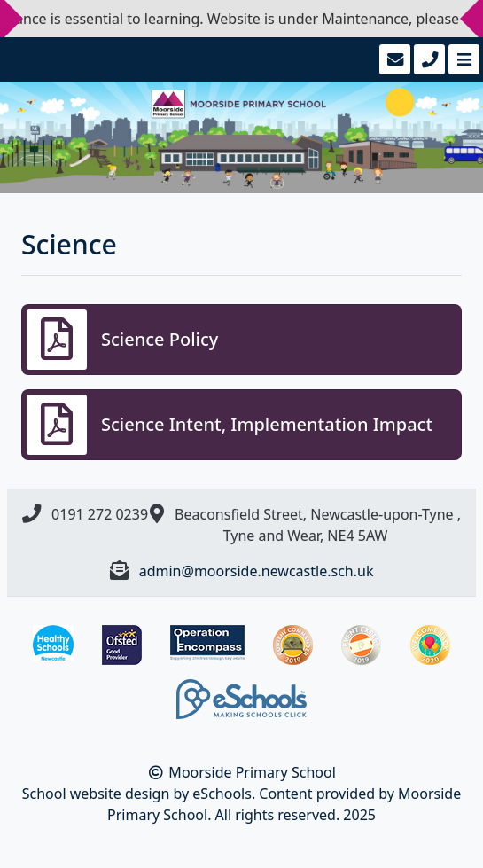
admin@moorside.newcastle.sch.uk (257, 571)
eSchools (222, 794)
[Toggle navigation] (462, 59)
